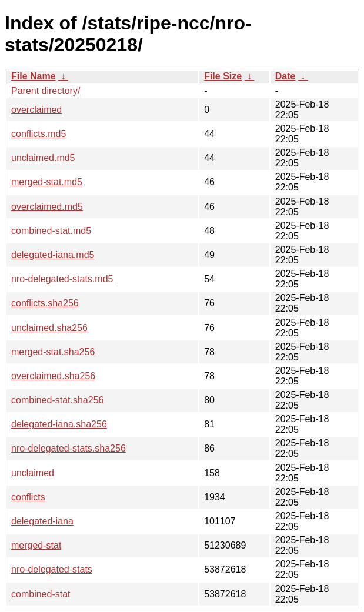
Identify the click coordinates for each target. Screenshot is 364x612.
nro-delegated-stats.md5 (62, 279)
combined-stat (41, 594)
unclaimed (33, 473)
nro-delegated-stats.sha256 (69, 448)
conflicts (28, 497)
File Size (223, 76)
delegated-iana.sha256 (59, 424)
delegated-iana (42, 521)
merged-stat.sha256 (53, 352)
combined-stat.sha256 (57, 400)
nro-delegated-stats (52, 569)
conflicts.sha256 (45, 303)
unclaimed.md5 (43, 158)
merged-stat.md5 (47, 182)
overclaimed (36, 110)
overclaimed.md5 (47, 207)
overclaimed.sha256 (53, 376)
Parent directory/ (46, 91)
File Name (34, 76)
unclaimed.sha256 (49, 328)
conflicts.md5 (39, 134)
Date (285, 76)
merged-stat (36, 545)
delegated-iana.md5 (53, 255)
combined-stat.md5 (51, 231)
